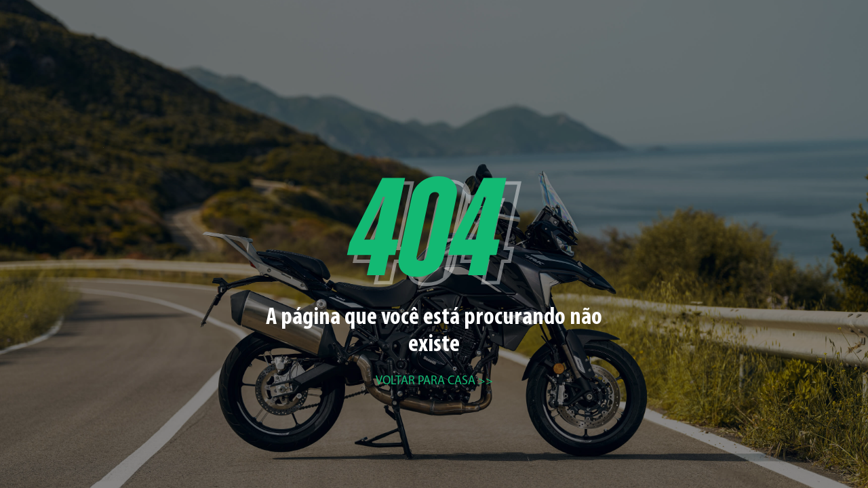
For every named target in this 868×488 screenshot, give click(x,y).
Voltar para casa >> (434, 381)
